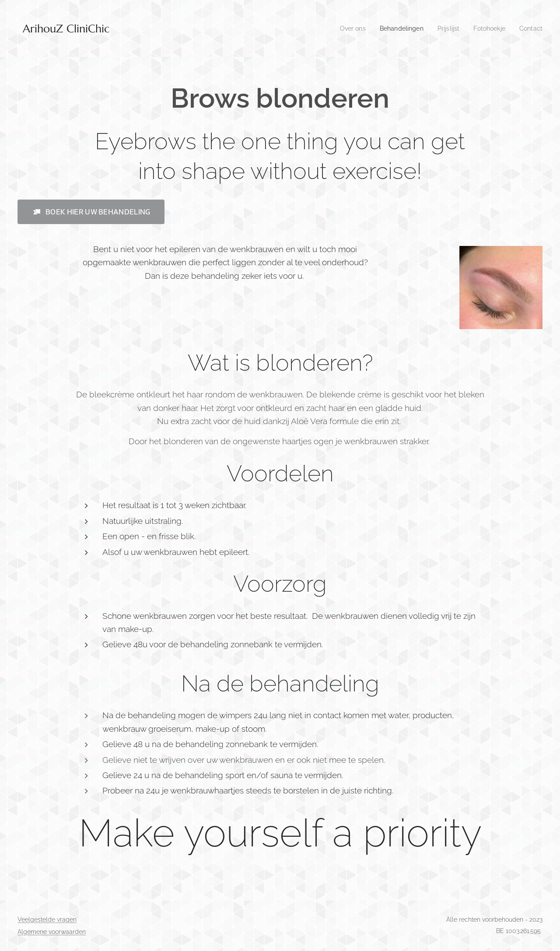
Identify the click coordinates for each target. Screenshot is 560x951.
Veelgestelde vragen (47, 919)
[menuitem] (345, 28)
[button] (91, 212)
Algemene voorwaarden (52, 932)
